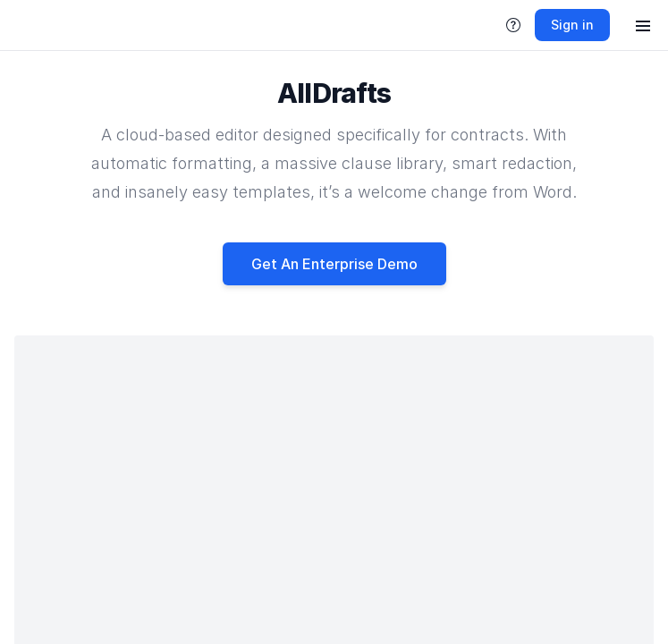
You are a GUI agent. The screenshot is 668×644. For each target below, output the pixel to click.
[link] (25, 25)
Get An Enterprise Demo (334, 264)
